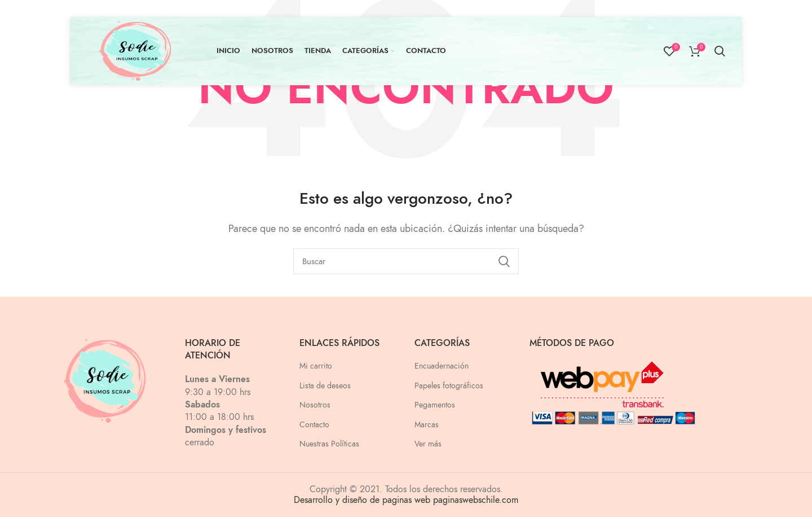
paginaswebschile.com (476, 500)
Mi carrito (316, 366)
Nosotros (315, 405)
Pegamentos (435, 405)
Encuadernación (442, 366)
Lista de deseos (325, 386)
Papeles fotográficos (449, 386)
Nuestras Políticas (329, 444)
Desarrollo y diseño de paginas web (362, 500)
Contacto (314, 425)
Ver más (428, 444)
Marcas (427, 425)
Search (504, 261)
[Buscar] (406, 261)
